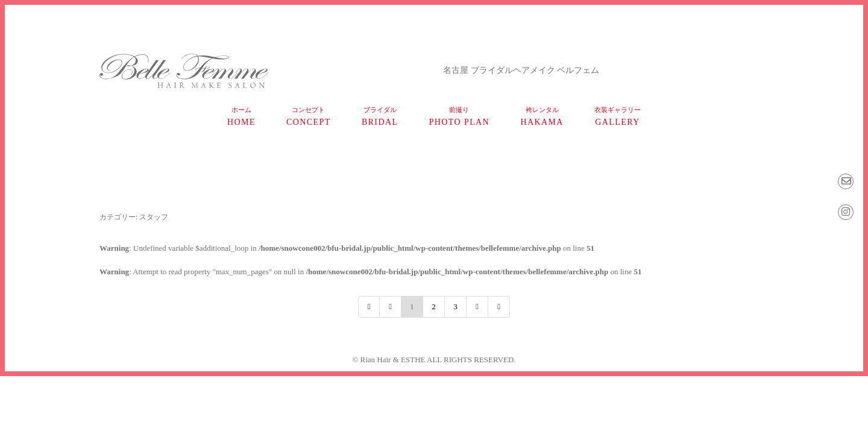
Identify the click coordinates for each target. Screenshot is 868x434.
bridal (380, 116)
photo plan (459, 116)
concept (309, 116)
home (241, 116)
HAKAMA (542, 116)
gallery (618, 116)
